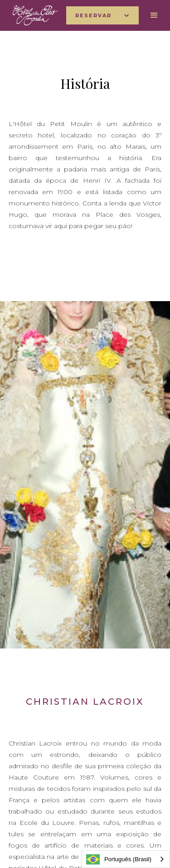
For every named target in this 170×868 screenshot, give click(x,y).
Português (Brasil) (119, 859)
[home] (33, 15)
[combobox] (126, 859)
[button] (102, 15)
